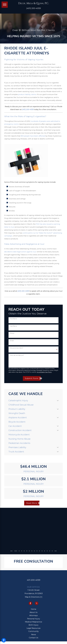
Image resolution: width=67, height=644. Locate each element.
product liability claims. (27, 94)
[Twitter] (37, 603)
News (34, 634)
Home (34, 609)
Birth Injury (33, 625)
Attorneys (33, 615)
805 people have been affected (33, 136)
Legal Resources (33, 628)
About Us (33, 612)
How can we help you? (17, 355)
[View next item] (56, 551)
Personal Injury (34, 619)
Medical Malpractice (33, 622)
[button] (4, 640)
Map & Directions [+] (33, 597)
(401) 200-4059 (34, 8)
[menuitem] (32, 401)
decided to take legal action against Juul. (20, 252)
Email (12, 341)
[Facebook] (30, 603)
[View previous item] (11, 551)
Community (33, 631)
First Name (14, 319)
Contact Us (34, 638)
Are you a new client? (17, 348)
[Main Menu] (5, 5)
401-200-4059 (34, 580)
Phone (12, 333)
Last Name (14, 326)
